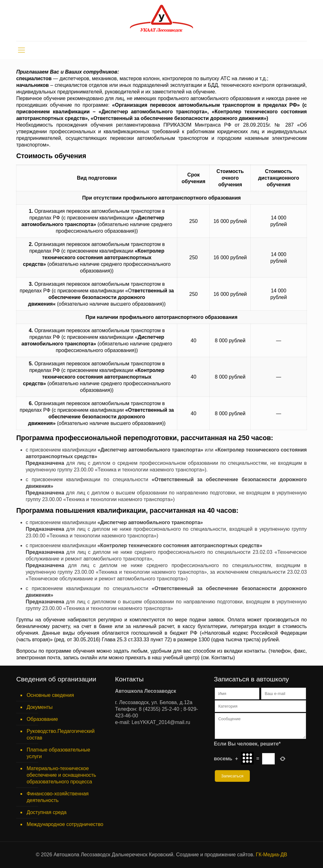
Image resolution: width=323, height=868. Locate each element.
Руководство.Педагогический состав (61, 734)
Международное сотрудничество (65, 824)
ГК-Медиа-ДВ (271, 855)
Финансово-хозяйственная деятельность (58, 797)
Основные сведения (50, 695)
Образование (42, 719)
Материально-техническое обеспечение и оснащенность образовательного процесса (61, 775)
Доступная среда (47, 812)
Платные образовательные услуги (58, 753)
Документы (39, 707)
